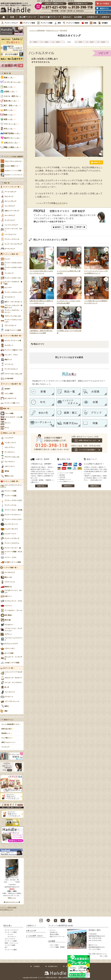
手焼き (13, 161)
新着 (12, 17)
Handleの (11, 166)
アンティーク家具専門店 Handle (61, 926)
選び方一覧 (7, 73)
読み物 (67, 17)
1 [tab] (69, 158)
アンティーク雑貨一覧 (10, 481)
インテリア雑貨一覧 (10, 568)
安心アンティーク (28, 17)
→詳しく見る (103, 956)
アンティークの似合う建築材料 (13, 157)
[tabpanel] (69, 111)
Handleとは (54, 932)
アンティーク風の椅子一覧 (12, 384)
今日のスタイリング (52, 31)
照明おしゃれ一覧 (9, 433)
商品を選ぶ (8, 926)
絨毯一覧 (6, 409)
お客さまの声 (31, 931)
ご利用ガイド (92, 17)
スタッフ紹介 (54, 945)
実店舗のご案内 (95, 930)
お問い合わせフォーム (99, 954)
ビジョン (53, 930)
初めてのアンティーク (57, 937)
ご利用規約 (36, 966)
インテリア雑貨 (10, 945)
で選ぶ (10, 96)
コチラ (61, 203)
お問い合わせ (106, 17)
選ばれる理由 (54, 934)
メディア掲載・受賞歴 (57, 947)
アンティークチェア (11, 23)
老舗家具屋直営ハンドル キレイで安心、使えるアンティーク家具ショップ (17, 8)
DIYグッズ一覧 (8, 668)
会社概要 (78, 17)
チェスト (11, 934)
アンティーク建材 (11, 950)
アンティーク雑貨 (46, 23)
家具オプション (9, 720)
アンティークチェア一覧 (11, 187)
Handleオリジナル (13, 175)
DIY (6, 947)
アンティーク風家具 (73, 23)
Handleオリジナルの (13, 171)
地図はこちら (12, 898)
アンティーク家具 (29, 23)
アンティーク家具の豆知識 (8, 908)
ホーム (4, 17)
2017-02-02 (63, 31)
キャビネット (12, 937)
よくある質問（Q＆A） (35, 936)
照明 (59, 23)
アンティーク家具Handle (37, 31)
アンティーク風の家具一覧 (12, 336)
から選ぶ (7, 78)
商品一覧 (7, 183)
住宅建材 (105, 23)
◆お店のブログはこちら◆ (12, 902)
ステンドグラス (10, 939)
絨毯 (95, 23)
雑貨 (86, 23)
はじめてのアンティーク (50, 17)
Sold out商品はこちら (7, 910)
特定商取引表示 (53, 966)
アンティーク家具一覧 (10, 254)
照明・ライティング (11, 943)
